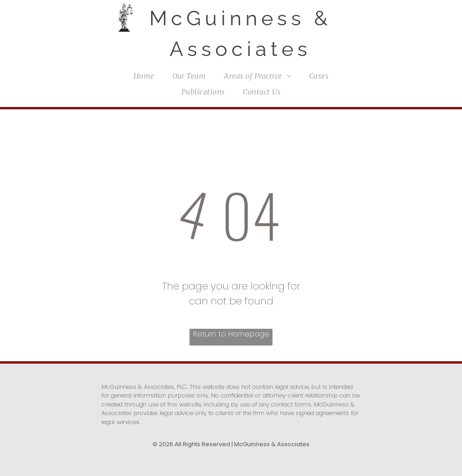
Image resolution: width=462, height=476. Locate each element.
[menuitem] (144, 76)
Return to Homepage (231, 334)
